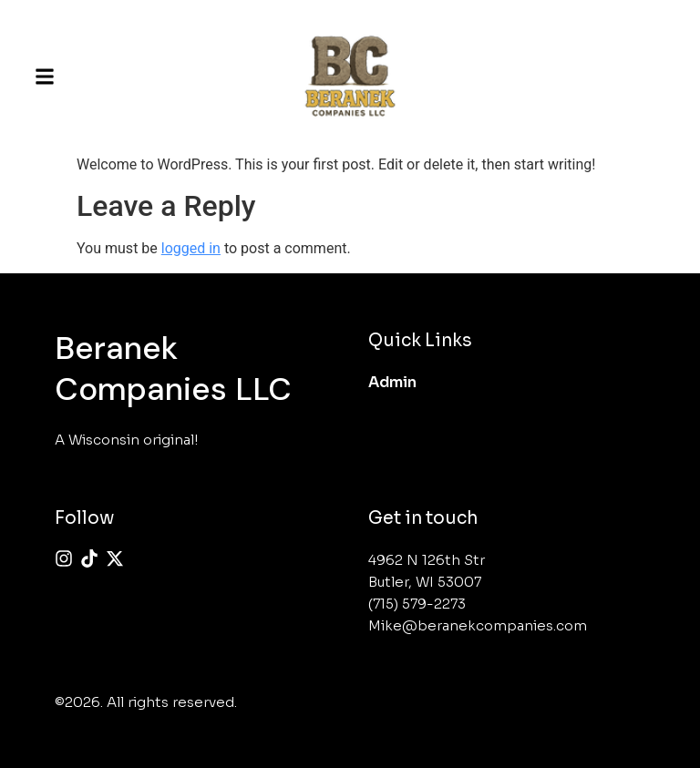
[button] (45, 77)
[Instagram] (64, 558)
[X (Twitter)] (115, 558)
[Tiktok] (89, 558)
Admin (392, 382)
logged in (191, 248)
